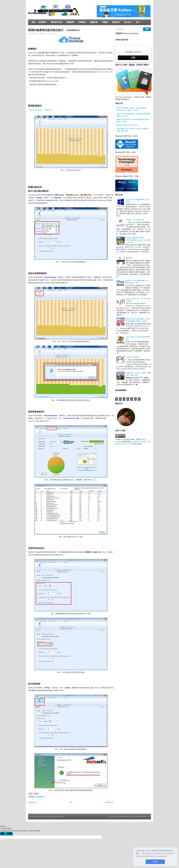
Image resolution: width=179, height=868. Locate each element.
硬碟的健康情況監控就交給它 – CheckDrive (54, 30)
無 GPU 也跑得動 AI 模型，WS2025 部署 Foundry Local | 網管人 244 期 (138, 240)
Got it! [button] (155, 862)
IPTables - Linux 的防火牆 (135, 220)
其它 (138, 23)
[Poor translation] (9, 834)
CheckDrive (101, 72)
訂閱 (133, 58)
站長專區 (42, 23)
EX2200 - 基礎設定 (133, 357)
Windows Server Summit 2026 (127, 125)
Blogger (62, 817)
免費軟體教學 (40, 797)
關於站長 (129, 258)
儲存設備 (116, 23)
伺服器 (105, 23)
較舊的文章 (109, 802)
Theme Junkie (119, 817)
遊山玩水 (128, 23)
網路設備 (94, 23)
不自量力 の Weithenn (45, 817)
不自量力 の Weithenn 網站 (125, 439)
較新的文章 (33, 802)
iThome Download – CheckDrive (41, 110)
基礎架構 (70, 23)
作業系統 (82, 23)
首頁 (33, 22)
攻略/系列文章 (56, 23)
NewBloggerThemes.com (143, 817)
